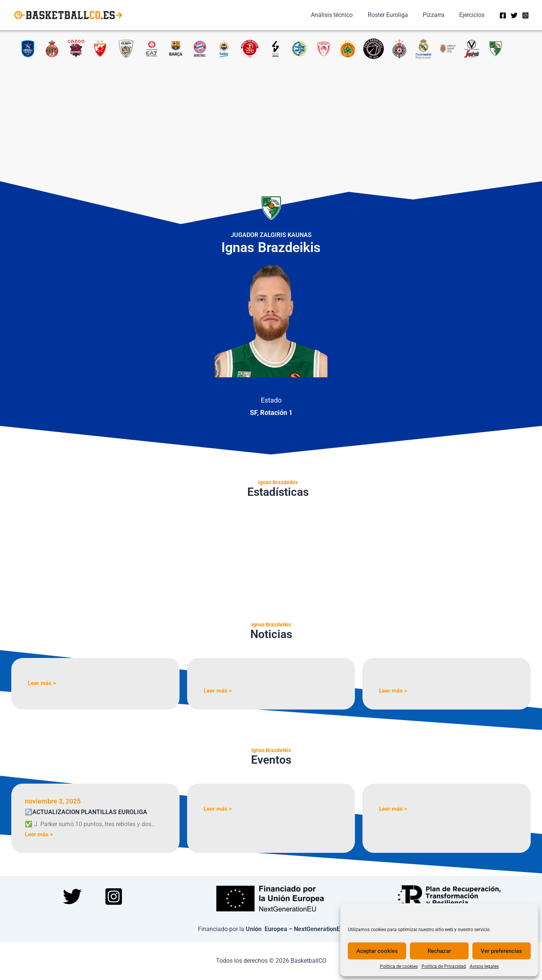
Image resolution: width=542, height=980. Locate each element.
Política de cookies (399, 966)
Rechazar (439, 951)
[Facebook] (503, 15)
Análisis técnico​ (342, 15)
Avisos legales (484, 966)
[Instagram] (525, 15)
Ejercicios (473, 15)
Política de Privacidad (444, 966)
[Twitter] (514, 15)
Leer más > (43, 683)
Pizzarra (438, 15)
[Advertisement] (271, 116)
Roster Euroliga (395, 15)
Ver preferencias (501, 951)
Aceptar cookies (377, 951)
